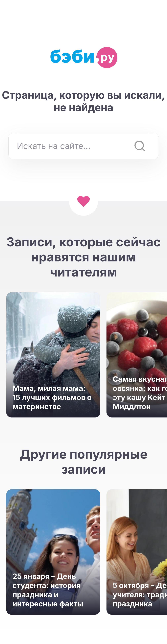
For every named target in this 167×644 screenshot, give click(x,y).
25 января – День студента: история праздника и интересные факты (48, 590)
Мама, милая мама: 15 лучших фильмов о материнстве (52, 397)
